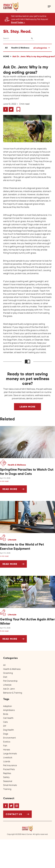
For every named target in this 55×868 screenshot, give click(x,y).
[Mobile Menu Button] (49, 6)
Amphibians (9, 710)
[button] (11, 6)
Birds (6, 714)
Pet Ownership (10, 681)
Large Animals (10, 753)
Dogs (6, 734)
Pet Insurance (10, 765)
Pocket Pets (9, 769)
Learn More (27, 407)
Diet (5, 677)
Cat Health (8, 718)
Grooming (8, 673)
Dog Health (9, 730)
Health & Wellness (20, 48)
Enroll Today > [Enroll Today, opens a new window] (18, 22)
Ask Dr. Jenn (9, 689)
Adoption (8, 706)
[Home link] (27, 829)
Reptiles (7, 773)
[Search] (19, 38)
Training (7, 789)
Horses (7, 750)
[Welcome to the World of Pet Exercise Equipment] (27, 547)
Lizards (7, 761)
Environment (9, 738)
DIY (5, 726)
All (6, 48)
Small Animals (10, 785)
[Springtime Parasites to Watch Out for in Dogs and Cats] (27, 472)
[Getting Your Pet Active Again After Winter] (27, 621)
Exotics (7, 742)
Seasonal (8, 781)
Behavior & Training (13, 693)
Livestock (8, 757)
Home (6, 56)
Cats (5, 722)
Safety (6, 777)
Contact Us (14, 814)
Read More (15, 490)
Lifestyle (7, 685)
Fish (5, 746)
